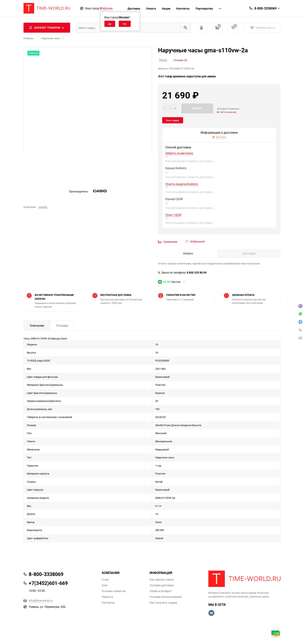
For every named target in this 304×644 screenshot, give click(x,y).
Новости (107, 597)
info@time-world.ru (41, 601)
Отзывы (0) (180, 60)
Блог (105, 585)
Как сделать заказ (162, 580)
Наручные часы (51, 38)
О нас (105, 580)
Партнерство (204, 8)
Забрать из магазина (179, 153)
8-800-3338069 (265, 8)
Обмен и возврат (161, 591)
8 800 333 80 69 (197, 273)
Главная (28, 38)
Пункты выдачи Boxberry (182, 184)
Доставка (134, 8)
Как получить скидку (163, 603)
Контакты (183, 8)
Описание (37, 325)
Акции (166, 8)
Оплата (151, 8)
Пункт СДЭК (173, 215)
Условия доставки (162, 585)
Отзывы (62, 325)
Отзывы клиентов (114, 591)
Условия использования (166, 597)
